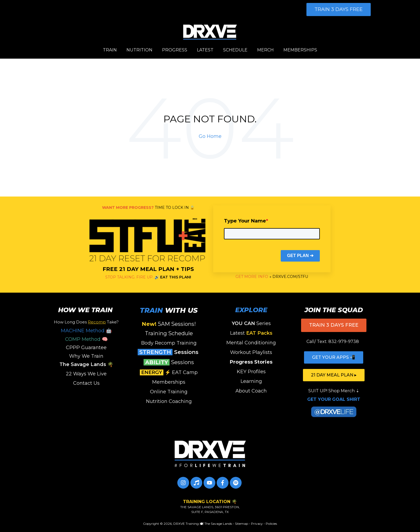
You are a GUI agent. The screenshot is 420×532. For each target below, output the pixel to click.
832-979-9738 (344, 342)
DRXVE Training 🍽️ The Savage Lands (203, 524)
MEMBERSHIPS (300, 50)
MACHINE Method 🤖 (86, 331)
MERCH (265, 50)
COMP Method (83, 339)
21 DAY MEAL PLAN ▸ (334, 375)
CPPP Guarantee (86, 348)
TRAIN (110, 50)
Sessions (169, 352)
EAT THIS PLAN (175, 277)
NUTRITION (139, 50)
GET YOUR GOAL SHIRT (334, 399)
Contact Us (86, 383)
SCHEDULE (235, 50)
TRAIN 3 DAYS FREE (339, 9)
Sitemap (241, 524)
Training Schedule (169, 333)
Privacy (257, 524)
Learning (251, 381)
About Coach (251, 391)
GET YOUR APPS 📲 (334, 357)
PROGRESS (175, 50)
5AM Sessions (168, 324)
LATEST (205, 50)
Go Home (210, 136)
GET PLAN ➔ (300, 256)
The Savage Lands (83, 364)
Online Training (169, 392)
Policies (271, 524)
